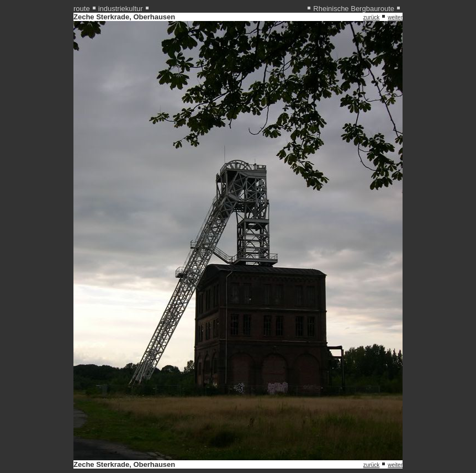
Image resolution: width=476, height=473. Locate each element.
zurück (371, 17)
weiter (395, 17)
